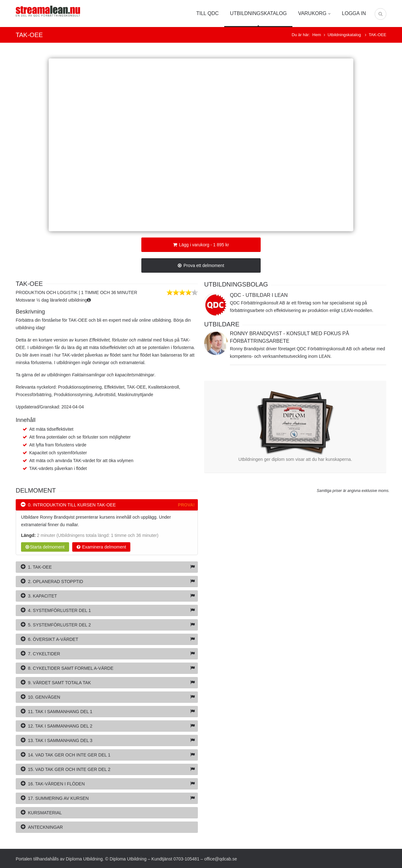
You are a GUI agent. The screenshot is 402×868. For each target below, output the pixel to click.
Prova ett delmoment (201, 265)
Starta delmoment (45, 547)
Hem (317, 35)
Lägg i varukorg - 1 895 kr (201, 245)
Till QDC (207, 13)
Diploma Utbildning (84, 859)
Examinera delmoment (101, 547)
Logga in (354, 13)
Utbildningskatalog (258, 13)
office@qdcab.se (220, 859)
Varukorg (314, 13)
